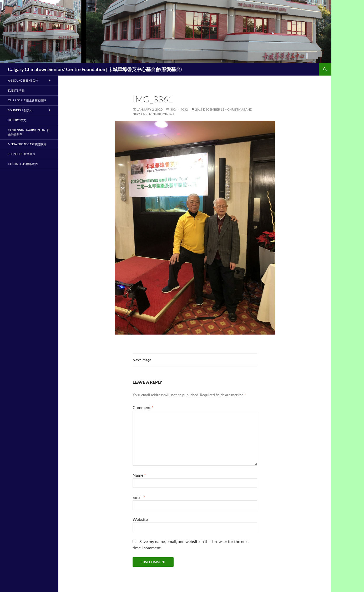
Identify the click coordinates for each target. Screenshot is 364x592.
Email (139, 497)
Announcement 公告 (23, 80)
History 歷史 (17, 120)
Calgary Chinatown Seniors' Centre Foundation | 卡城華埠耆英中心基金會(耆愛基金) (95, 69)
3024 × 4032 (179, 109)
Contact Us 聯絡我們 (23, 164)
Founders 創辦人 (20, 110)
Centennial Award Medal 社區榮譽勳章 (29, 132)
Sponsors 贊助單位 (22, 154)
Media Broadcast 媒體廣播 (27, 144)
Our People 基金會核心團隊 (27, 100)
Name (139, 475)
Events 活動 (16, 90)
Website (140, 519)
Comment (143, 407)
